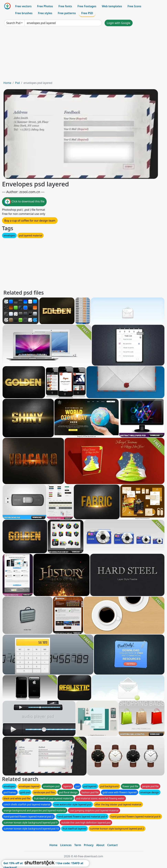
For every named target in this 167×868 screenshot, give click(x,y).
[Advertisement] (83, 55)
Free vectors (23, 6)
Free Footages (87, 6)
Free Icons (134, 6)
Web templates (112, 6)
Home (7, 83)
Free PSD (87, 13)
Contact (112, 845)
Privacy (89, 845)
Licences (66, 845)
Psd (17, 83)
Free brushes (24, 13)
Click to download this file (24, 202)
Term (78, 845)
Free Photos (45, 6)
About (100, 845)
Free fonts (65, 6)
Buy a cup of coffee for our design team (30, 221)
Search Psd (13, 23)
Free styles (45, 13)
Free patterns (67, 13)
